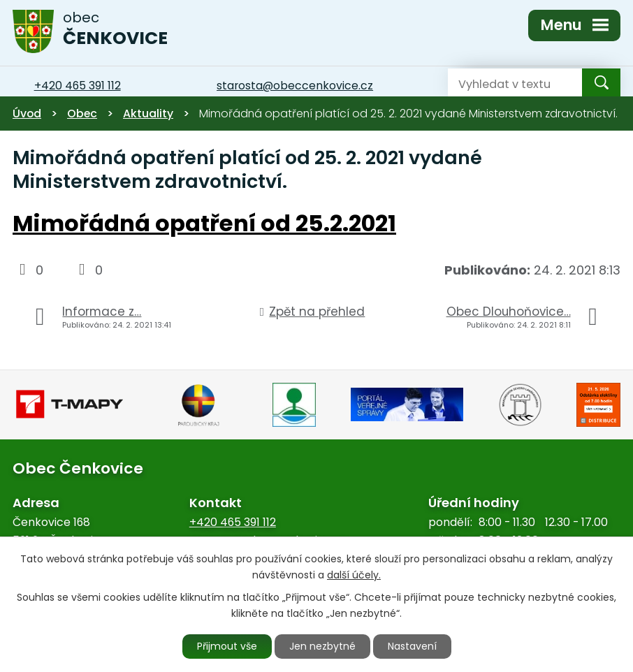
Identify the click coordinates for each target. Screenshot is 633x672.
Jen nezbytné (322, 646)
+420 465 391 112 (233, 522)
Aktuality (148, 114)
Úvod (27, 114)
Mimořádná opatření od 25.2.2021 (204, 223)
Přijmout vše (227, 646)
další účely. (354, 575)
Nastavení (412, 646)
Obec (82, 114)
